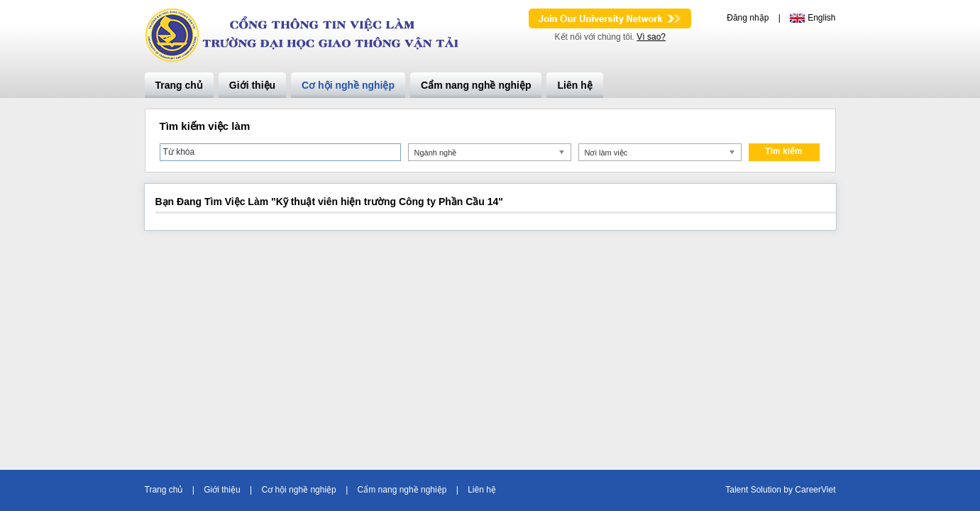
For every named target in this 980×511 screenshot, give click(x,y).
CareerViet (815, 490)
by (789, 490)
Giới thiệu (252, 85)
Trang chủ (179, 85)
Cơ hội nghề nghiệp (348, 85)
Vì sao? (651, 37)
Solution (767, 490)
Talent (738, 490)
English (821, 18)
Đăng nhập (748, 18)
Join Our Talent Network (610, 18)
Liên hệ (574, 85)
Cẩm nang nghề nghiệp (476, 85)
